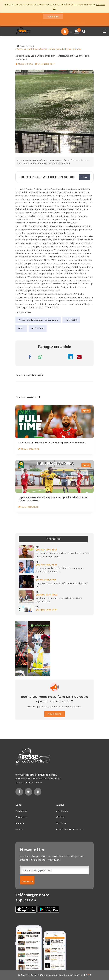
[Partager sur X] (61, 357)
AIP (38, 547)
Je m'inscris (27, 882)
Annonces (62, 811)
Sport (31, 46)
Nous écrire (54, 714)
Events (60, 805)
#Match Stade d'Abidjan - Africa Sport (38, 320)
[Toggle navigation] (105, 31)
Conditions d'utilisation (70, 830)
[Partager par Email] (79, 357)
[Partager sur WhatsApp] (40, 357)
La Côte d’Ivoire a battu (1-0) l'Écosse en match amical (47, 21)
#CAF (21, 328)
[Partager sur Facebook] (30, 357)
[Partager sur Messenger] (51, 357)
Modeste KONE (24, 64)
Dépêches (53, 539)
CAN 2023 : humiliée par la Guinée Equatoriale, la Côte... (52, 443)
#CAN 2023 (71, 320)
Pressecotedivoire (53, 975)
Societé (20, 823)
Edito (18, 805)
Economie (21, 817)
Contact (61, 817)
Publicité (61, 823)
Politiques (21, 811)
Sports (19, 830)
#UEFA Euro (38, 328)
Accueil (21, 46)
